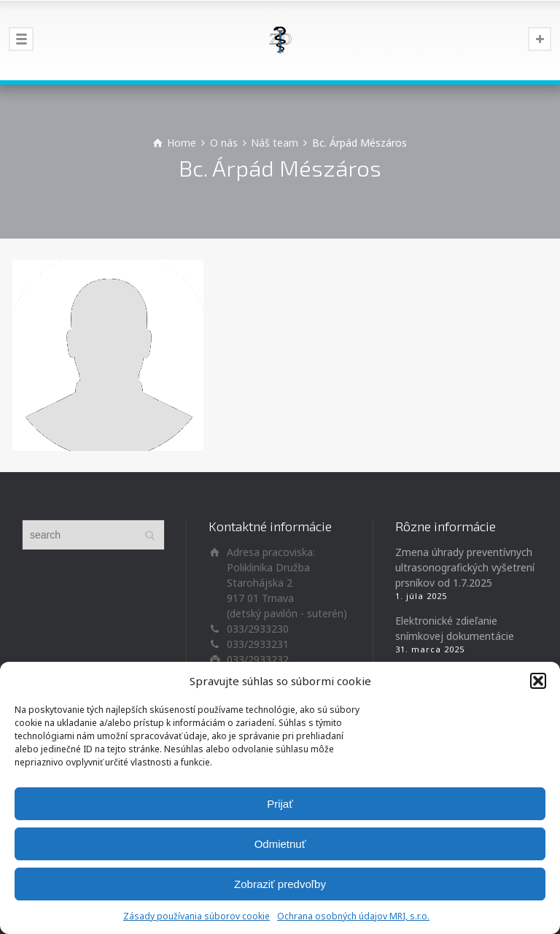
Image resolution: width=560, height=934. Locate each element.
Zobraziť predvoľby (280, 884)
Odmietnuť (280, 844)
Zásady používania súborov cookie (197, 916)
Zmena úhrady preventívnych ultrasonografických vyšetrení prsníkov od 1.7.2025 (465, 567)
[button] (538, 681)
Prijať (280, 804)
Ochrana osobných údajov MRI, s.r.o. (353, 916)
